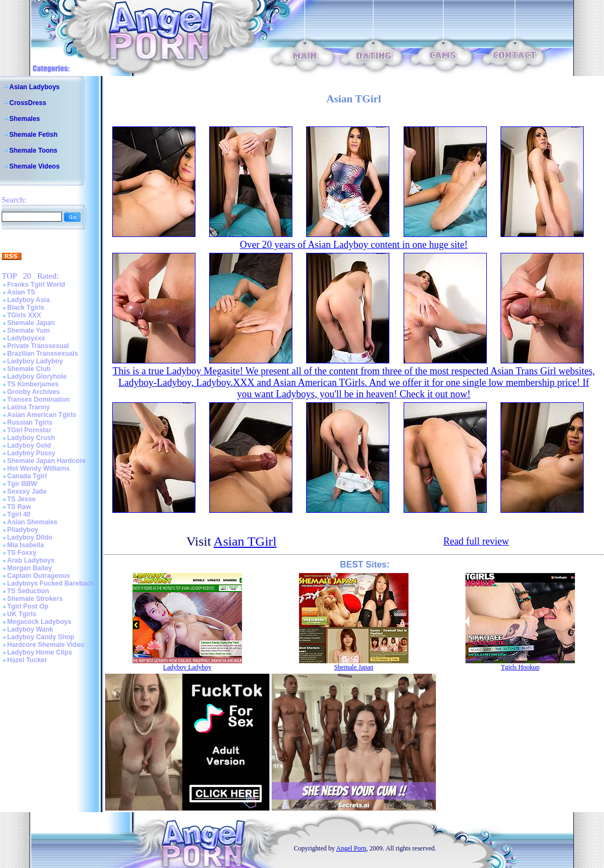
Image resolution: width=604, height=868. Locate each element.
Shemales (25, 119)
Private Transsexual (38, 346)
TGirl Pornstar (29, 430)
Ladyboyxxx (26, 338)
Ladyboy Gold (29, 445)
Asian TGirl (245, 541)
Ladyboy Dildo (30, 537)
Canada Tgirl (27, 476)
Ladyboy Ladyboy (35, 361)
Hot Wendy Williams (38, 468)
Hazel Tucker (27, 660)
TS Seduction (28, 591)
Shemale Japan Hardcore (46, 461)
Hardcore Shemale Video (46, 645)
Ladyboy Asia (28, 300)
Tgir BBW (22, 484)
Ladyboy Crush (31, 438)
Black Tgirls (26, 308)
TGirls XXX (24, 315)
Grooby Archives (33, 392)
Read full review (476, 541)
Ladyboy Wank (30, 629)
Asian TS (21, 292)
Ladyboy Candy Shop (41, 637)
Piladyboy (23, 530)
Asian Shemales (32, 522)
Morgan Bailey (30, 568)
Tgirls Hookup (520, 667)
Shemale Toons (33, 151)
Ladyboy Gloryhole (37, 377)
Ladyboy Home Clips (40, 652)
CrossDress (28, 103)
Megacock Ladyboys (39, 622)
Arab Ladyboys (31, 560)
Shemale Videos (34, 166)
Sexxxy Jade (27, 491)
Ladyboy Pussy (31, 453)
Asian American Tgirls (42, 415)
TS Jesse (21, 499)
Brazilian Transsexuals (42, 354)
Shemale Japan (31, 323)
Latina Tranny (28, 407)
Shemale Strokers (35, 599)
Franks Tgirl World (36, 285)
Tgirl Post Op (28, 606)
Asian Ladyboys (34, 87)
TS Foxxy (22, 553)
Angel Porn (351, 848)
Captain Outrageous (39, 576)
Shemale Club (29, 369)
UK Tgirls (22, 614)
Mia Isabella (25, 545)
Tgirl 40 (19, 514)
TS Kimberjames (33, 384)
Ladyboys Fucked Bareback (51, 583)
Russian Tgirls (30, 423)
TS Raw (19, 507)
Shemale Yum (28, 331)
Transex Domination (39, 400)
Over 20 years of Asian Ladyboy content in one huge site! (354, 245)
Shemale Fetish (33, 135)
